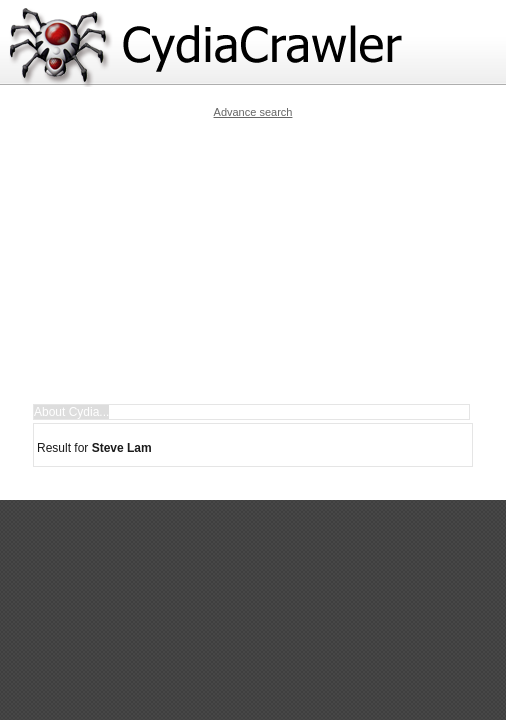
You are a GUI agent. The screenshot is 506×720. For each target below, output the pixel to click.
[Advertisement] (268, 261)
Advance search (253, 112)
